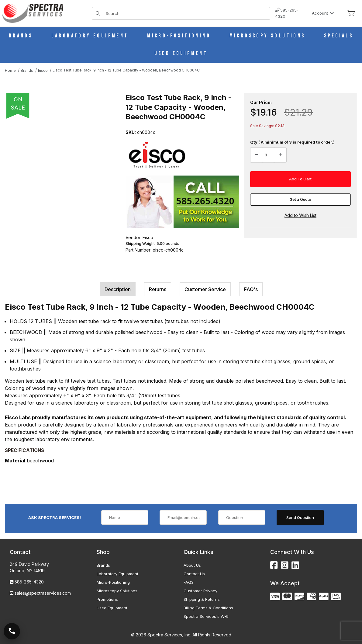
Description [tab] (118, 289)
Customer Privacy (200, 591)
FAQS (189, 582)
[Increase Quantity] (280, 155)
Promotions (107, 599)
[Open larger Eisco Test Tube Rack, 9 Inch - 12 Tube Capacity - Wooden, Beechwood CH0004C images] (63, 174)
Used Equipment (112, 608)
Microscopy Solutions (117, 591)
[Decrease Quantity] (257, 155)
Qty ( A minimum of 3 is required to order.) (292, 142)
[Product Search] (186, 13)
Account (323, 13)
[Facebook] (274, 565)
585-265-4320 (287, 13)
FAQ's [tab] (251, 289)
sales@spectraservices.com (43, 593)
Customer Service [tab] (205, 289)
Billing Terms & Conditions (208, 608)
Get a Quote (300, 199)
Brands (103, 565)
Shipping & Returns (202, 599)
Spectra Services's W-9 (206, 616)
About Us (192, 565)
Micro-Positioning (113, 582)
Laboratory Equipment (117, 574)
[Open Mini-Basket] (351, 13)
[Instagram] (285, 565)
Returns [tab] (158, 289)
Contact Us (194, 574)
